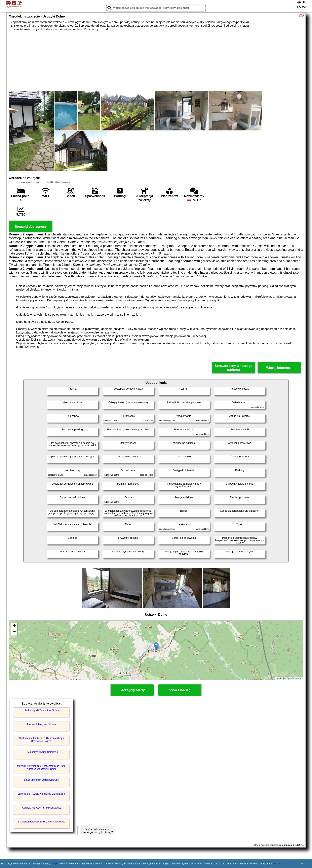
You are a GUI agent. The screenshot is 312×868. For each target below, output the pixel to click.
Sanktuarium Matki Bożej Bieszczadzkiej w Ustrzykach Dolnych (42, 740)
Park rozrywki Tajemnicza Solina (42, 710)
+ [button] (14, 626)
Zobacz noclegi (180, 690)
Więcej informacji (279, 368)
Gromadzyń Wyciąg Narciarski (42, 752)
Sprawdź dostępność (31, 227)
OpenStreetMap (294, 678)
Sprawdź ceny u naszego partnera (234, 368)
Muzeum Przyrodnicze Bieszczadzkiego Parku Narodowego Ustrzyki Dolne (42, 767)
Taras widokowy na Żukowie (42, 724)
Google (54, 864)
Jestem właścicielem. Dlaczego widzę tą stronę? (97, 831)
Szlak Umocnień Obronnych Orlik (42, 780)
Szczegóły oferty (132, 690)
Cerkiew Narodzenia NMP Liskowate (42, 808)
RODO (277, 864)
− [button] (14, 632)
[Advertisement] (156, 61)
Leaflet (279, 678)
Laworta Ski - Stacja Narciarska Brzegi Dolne (42, 794)
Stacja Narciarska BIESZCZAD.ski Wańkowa (42, 822)
